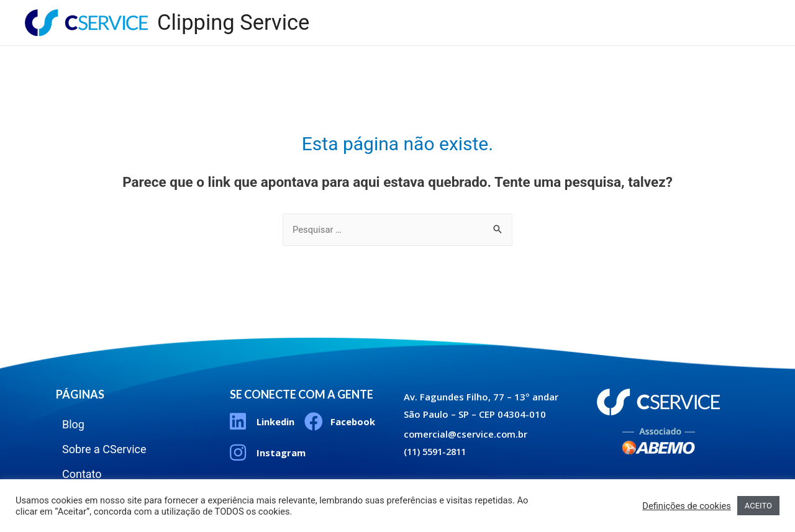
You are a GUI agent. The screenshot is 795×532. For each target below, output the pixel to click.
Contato (732, 12)
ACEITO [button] (758, 506)
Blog (567, 12)
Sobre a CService (645, 12)
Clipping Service (234, 23)
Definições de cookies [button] (687, 506)
